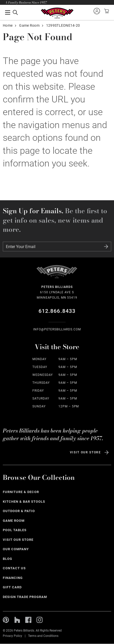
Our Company (16, 549)
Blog (8, 559)
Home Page (57, 13)
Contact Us (14, 568)
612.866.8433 (57, 311)
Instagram (40, 620)
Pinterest (6, 620)
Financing (13, 578)
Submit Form (106, 247)
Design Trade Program (25, 597)
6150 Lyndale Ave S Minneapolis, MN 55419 (57, 292)
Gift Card (12, 587)
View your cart (106, 11)
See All (108, 493)
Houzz (17, 620)
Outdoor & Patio (19, 511)
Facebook (28, 620)
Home (8, 25)
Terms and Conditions (43, 636)
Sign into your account (97, 11)
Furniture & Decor (21, 492)
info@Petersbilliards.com (57, 329)
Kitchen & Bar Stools (24, 502)
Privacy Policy (12, 636)
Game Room (29, 25)
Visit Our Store (85, 452)
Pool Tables (15, 530)
